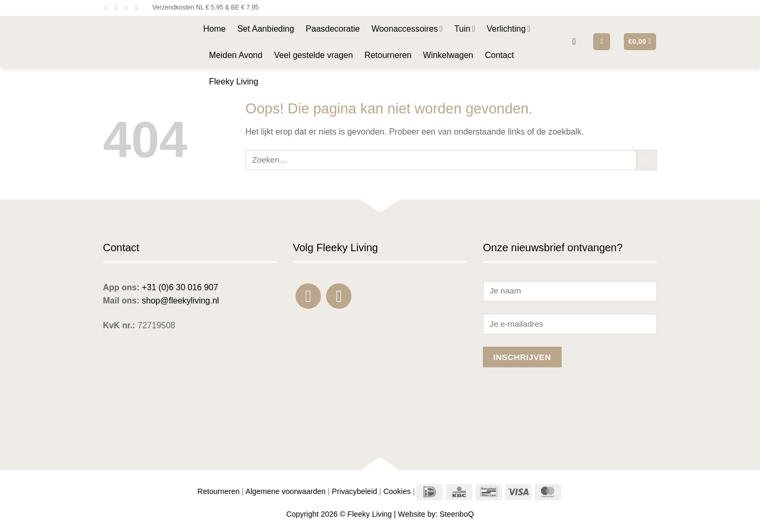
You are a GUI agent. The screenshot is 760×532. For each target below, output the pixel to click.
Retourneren (388, 55)
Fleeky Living (234, 82)
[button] (577, 41)
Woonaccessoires (407, 29)
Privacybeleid (355, 491)
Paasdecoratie (332, 29)
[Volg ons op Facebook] (108, 8)
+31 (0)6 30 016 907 (180, 287)
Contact (500, 55)
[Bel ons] (138, 8)
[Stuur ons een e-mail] (128, 8)
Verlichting (509, 29)
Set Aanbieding (266, 29)
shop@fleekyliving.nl (180, 301)
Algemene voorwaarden (286, 491)
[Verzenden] (647, 160)
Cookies (397, 491)
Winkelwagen (448, 55)
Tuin (465, 29)
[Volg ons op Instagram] (118, 8)
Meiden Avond (236, 55)
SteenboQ (457, 514)
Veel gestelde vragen (313, 55)
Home (215, 29)
